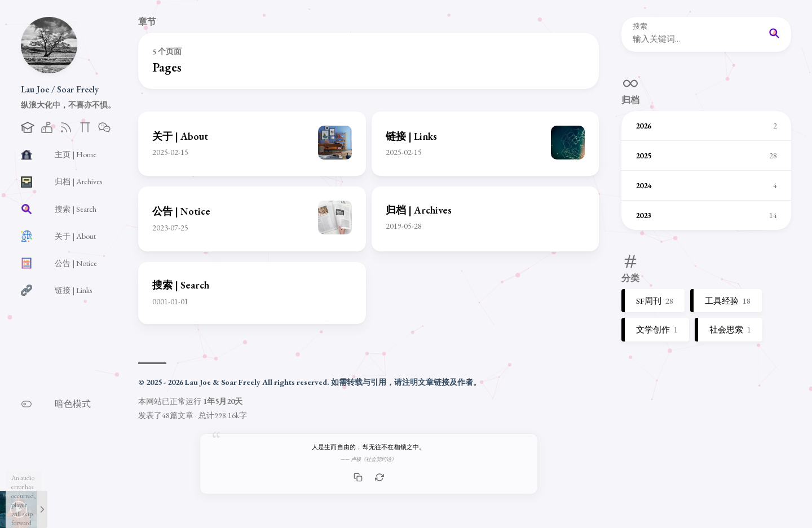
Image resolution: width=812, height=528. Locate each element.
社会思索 (730, 329)
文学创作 (657, 329)
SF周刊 (655, 301)
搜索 (640, 27)
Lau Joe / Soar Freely (60, 89)
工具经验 (728, 301)
